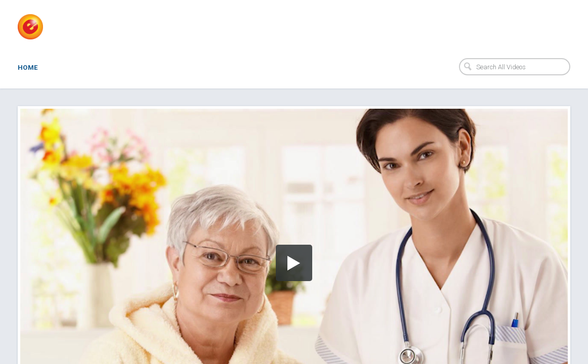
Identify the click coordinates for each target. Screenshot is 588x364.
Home (28, 67)
